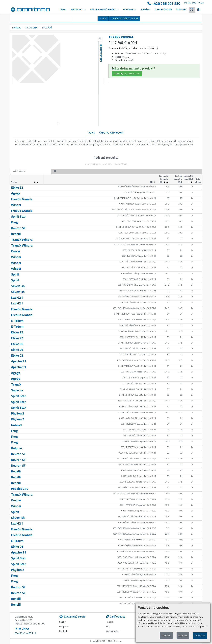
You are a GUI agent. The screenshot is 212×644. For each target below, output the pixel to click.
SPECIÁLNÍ (47, 28)
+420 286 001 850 (164, 4)
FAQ (108, 626)
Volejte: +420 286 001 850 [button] (127, 74)
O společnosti (163, 9)
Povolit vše (200, 636)
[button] (58, 123)
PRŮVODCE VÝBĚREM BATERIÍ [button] (124, 19)
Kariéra (146, 9)
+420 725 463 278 (25, 633)
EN (198, 9)
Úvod (63, 9)
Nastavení (166, 636)
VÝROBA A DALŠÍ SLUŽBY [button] (104, 9)
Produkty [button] (78, 9)
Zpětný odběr (113, 631)
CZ (191, 9)
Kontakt (181, 9)
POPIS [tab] (92, 133)
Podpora (64, 626)
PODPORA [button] (130, 9)
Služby (63, 622)
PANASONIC (32, 28)
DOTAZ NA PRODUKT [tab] (111, 133)
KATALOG (17, 28)
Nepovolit (183, 636)
